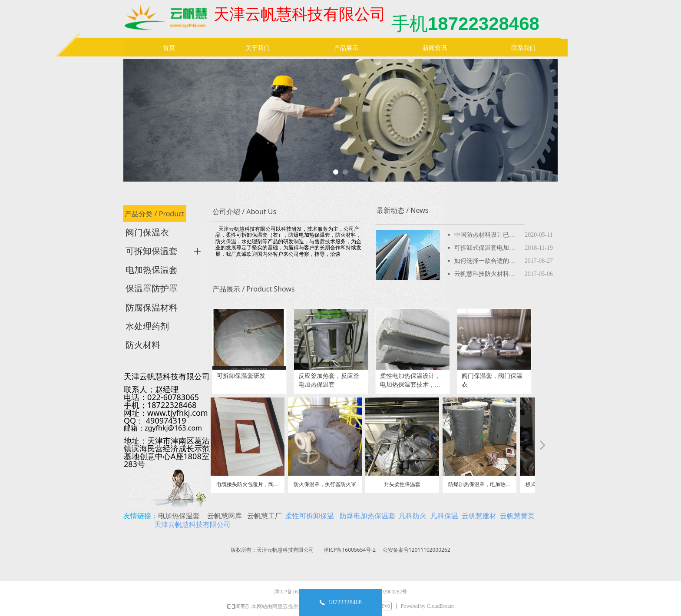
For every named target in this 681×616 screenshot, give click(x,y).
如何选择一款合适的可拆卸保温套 (487, 261)
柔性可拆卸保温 (310, 516)
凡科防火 (413, 516)
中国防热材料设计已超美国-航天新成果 (487, 235)
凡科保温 (444, 516)
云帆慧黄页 (517, 516)
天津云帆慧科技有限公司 (192, 524)
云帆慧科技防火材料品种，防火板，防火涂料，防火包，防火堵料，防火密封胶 (487, 274)
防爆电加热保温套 (367, 516)
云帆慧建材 (479, 516)
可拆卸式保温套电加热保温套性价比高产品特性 (487, 248)
